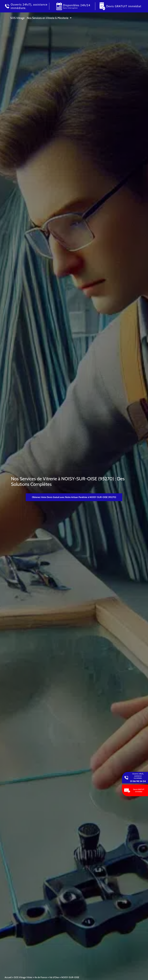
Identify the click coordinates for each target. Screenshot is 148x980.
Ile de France (41, 977)
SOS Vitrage (17, 18)
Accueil (8, 977)
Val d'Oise (54, 977)
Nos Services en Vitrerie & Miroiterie (48, 18)
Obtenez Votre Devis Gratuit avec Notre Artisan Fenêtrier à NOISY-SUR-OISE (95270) (74, 497)
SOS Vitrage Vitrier (23, 977)
